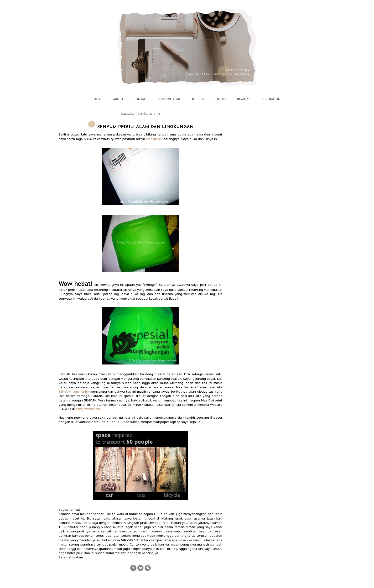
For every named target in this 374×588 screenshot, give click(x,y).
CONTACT (141, 99)
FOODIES (221, 99)
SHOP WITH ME (169, 99)
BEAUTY (243, 99)
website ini (154, 139)
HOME (99, 99)
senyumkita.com (88, 409)
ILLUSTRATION (270, 99)
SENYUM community (74, 392)
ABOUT (118, 99)
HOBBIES (197, 99)
